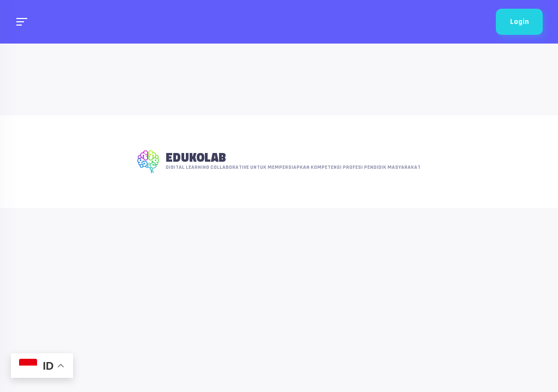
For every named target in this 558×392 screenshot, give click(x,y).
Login (519, 22)
